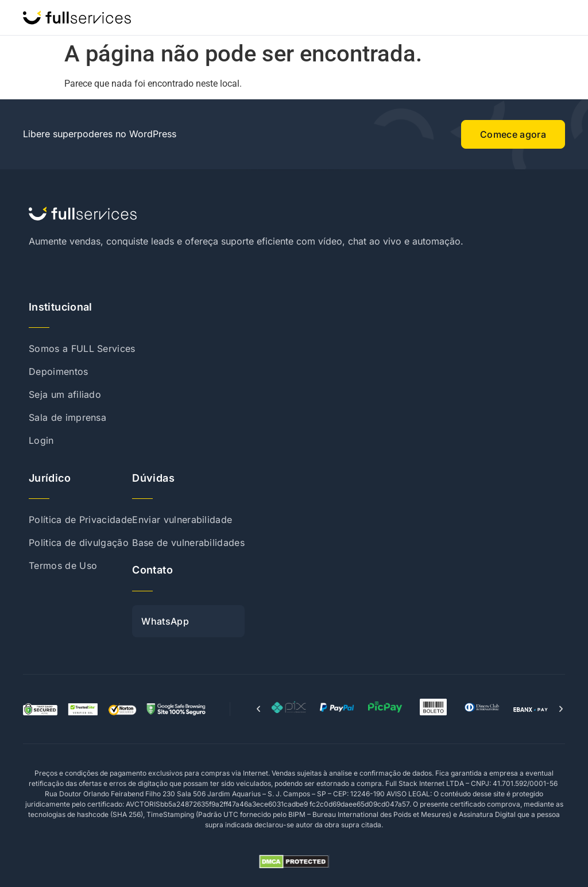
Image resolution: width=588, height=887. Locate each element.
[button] (258, 709)
